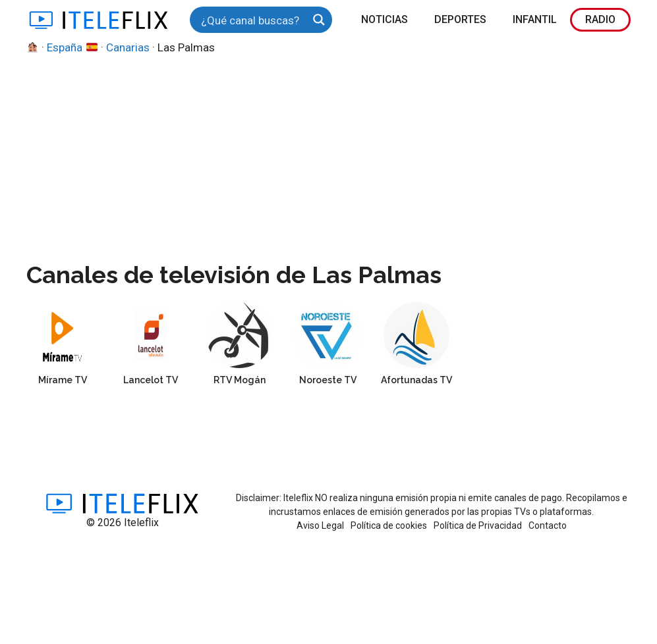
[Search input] (252, 20)
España (72, 47)
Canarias (128, 47)
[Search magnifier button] (319, 20)
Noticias (385, 19)
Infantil (535, 19)
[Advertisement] (328, 155)
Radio (600, 19)
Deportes (460, 19)
